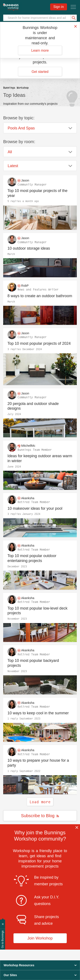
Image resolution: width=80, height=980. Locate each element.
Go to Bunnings (3, 939)
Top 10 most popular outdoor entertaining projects (32, 558)
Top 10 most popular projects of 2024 (39, 343)
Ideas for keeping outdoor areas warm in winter (40, 458)
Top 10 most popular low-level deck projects (37, 611)
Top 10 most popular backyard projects (33, 663)
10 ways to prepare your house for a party (38, 763)
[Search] (40, 18)
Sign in (59, 7)
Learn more (40, 50)
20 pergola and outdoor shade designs (33, 406)
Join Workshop (40, 938)
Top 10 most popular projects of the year (37, 193)
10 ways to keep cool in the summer (38, 713)
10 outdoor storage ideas (29, 248)
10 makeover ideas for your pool (35, 508)
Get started (40, 72)
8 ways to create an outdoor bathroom (40, 296)
